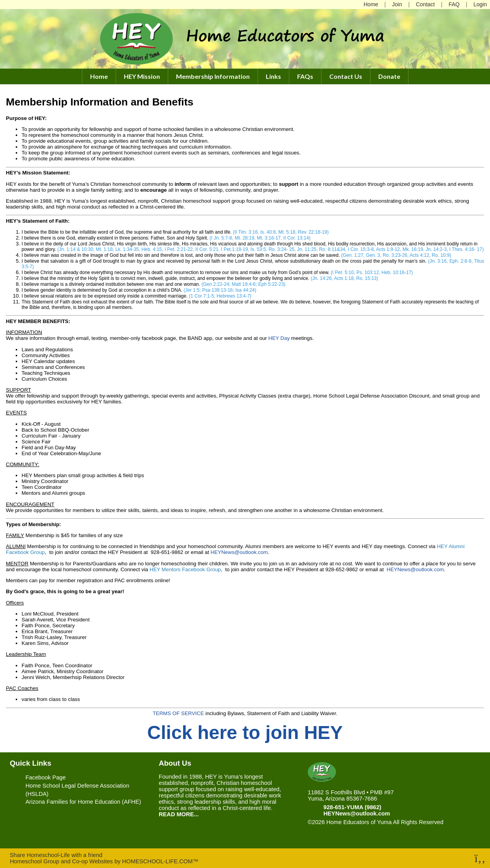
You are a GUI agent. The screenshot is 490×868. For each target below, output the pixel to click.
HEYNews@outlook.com (239, 552)
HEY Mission (142, 76)
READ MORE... (179, 814)
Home (99, 76)
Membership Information (213, 76)
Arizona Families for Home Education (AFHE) (83, 802)
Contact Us (346, 76)
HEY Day (279, 338)
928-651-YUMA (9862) (352, 807)
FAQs (305, 76)
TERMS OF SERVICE (178, 713)
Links (273, 76)
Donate (389, 76)
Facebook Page (46, 777)
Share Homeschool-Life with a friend (56, 855)
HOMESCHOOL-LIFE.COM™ (160, 861)
